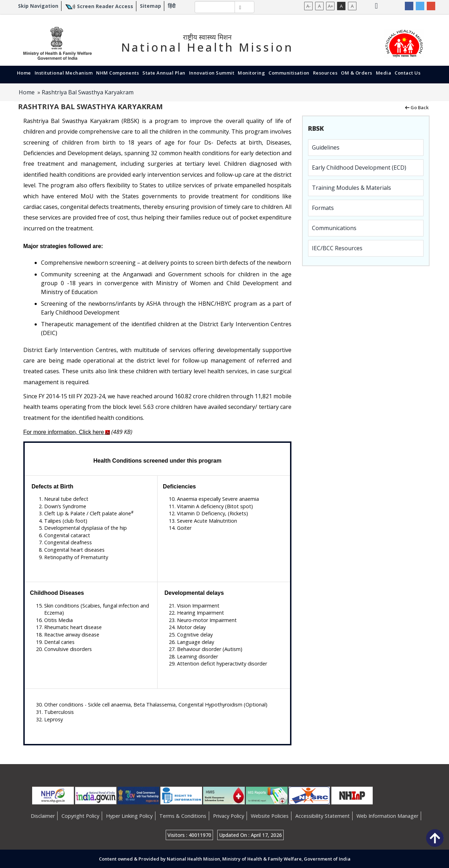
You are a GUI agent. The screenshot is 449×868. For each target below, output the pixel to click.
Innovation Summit (212, 73)
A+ (330, 6)
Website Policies (270, 816)
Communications (334, 228)
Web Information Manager (387, 816)
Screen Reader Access (105, 6)
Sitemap (150, 6)
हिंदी (172, 6)
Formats (323, 208)
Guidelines (326, 147)
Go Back (416, 107)
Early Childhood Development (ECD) (359, 168)
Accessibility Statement (323, 816)
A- (308, 6)
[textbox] (215, 7)
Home (24, 73)
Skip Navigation (38, 6)
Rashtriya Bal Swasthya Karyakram (88, 92)
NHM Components (117, 73)
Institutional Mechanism (64, 73)
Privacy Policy (229, 816)
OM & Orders (357, 73)
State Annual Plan (164, 73)
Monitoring (251, 73)
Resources (325, 73)
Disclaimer (43, 816)
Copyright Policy (80, 816)
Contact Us (407, 73)
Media (384, 73)
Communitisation (289, 73)
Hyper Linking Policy (129, 816)
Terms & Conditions (183, 816)
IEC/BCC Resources (337, 248)
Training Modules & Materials (351, 188)
